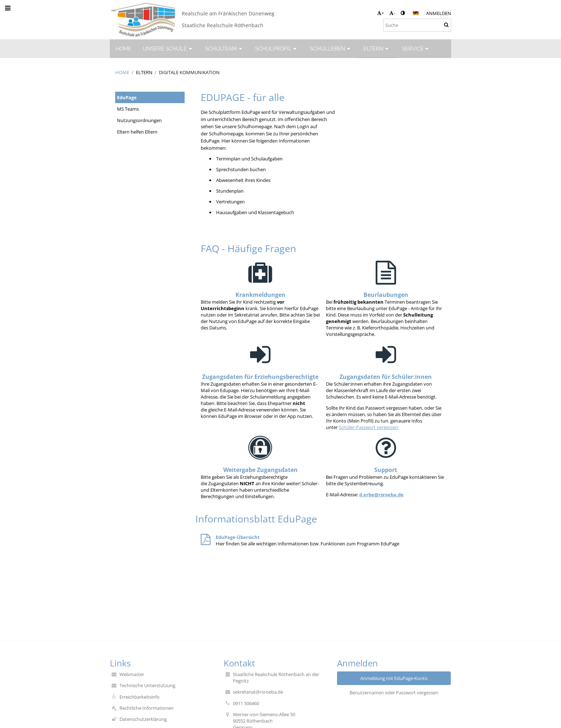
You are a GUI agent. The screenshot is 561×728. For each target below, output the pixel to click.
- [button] (392, 13)
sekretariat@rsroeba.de (258, 692)
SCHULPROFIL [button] (277, 49)
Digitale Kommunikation (189, 72)
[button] (416, 13)
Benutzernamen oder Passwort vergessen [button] (394, 693)
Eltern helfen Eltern (137, 132)
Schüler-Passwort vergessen (369, 427)
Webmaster (132, 674)
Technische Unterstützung (147, 685)
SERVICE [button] (416, 49)
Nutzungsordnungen (139, 120)
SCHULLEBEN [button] (331, 49)
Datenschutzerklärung (143, 719)
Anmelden (439, 13)
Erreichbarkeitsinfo (140, 697)
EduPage (127, 97)
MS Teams (128, 109)
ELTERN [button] (377, 49)
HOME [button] (123, 49)
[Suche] (417, 25)
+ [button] (380, 13)
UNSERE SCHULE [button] (168, 49)
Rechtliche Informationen (147, 708)
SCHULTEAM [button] (224, 49)
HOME (122, 72)
